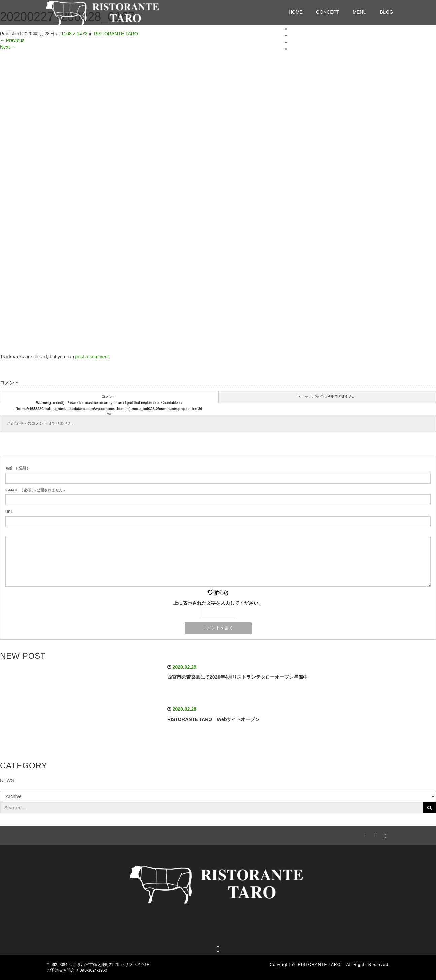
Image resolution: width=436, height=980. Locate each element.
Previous (12, 40)
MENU (359, 12)
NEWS (7, 780)
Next (8, 47)
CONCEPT (328, 12)
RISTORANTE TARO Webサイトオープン (214, 719)
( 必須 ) (17, 468)
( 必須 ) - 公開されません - (35, 490)
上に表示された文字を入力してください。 (218, 603)
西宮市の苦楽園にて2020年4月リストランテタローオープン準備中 (238, 677)
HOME (296, 12)
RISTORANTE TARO (321, 965)
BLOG (297, 49)
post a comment (92, 357)
